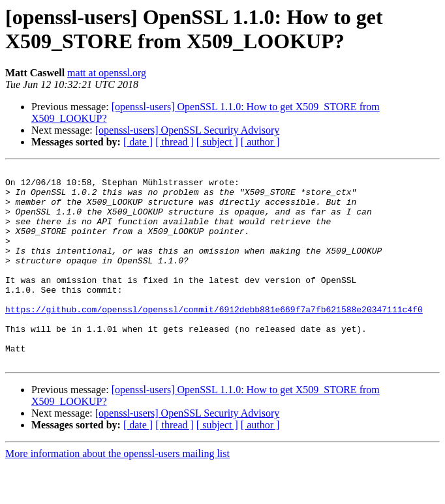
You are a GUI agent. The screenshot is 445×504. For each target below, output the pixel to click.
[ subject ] (217, 142)
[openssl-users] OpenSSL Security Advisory (188, 130)
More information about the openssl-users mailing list (117, 493)
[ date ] (138, 142)
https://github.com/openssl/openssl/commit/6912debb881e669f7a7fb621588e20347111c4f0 (214, 338)
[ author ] (260, 142)
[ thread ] (175, 142)
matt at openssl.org (107, 73)
